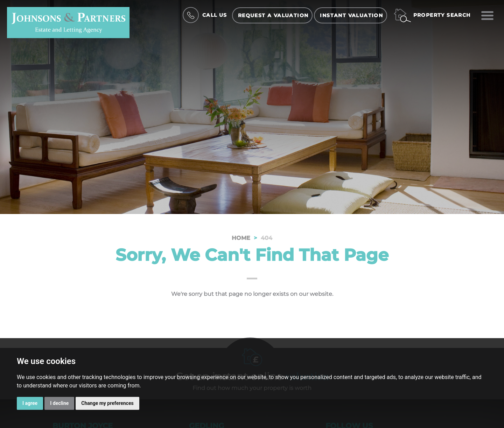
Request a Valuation (273, 15)
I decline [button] (59, 403)
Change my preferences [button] (107, 403)
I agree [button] (30, 403)
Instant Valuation (351, 15)
